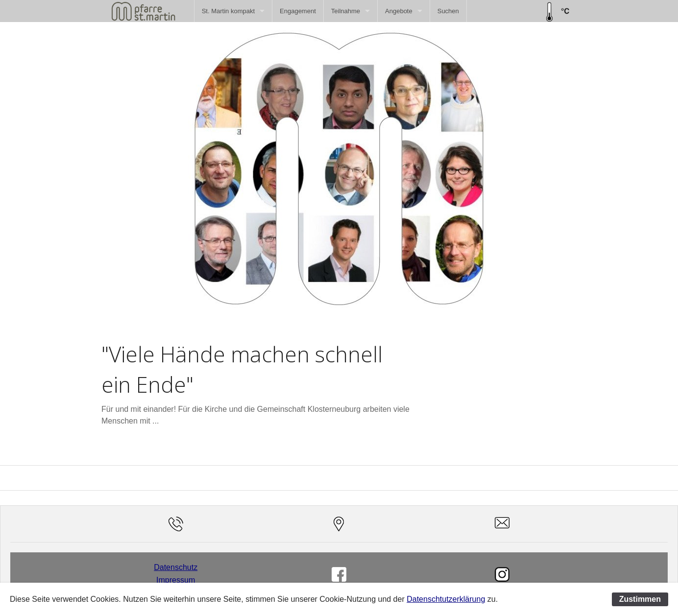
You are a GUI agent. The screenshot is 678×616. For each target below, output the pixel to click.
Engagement (298, 11)
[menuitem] (233, 11)
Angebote (399, 11)
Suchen (448, 11)
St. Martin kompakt (228, 11)
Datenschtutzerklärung (446, 599)
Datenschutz (176, 567)
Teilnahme (346, 11)
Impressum (176, 580)
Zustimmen (640, 599)
